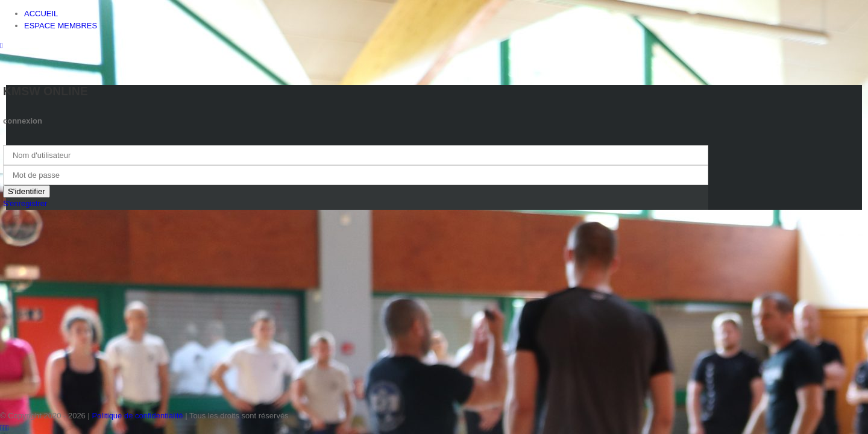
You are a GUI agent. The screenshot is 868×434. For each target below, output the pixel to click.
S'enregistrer (25, 203)
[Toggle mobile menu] (2, 46)
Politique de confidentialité (137, 416)
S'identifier (27, 191)
